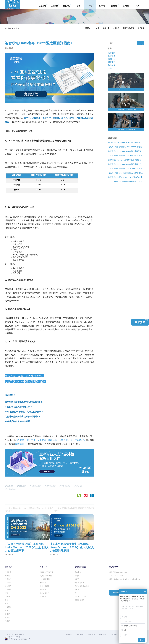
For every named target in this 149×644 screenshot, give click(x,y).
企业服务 (43, 590)
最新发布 (88, 28)
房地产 (77, 576)
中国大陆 (8, 583)
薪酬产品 (67, 5)
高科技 (77, 590)
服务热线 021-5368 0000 (118, 572)
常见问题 (141, 28)
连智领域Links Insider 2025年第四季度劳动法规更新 (126, 160)
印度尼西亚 (9, 607)
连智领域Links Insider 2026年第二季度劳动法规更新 (126, 142)
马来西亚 (8, 597)
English (138, 5)
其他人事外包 (45, 593)
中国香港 (8, 572)
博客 (91, 5)
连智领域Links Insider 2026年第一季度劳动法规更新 (126, 151)
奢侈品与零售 (79, 583)
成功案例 (78, 572)
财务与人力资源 (80, 597)
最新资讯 (112, 62)
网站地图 (103, 634)
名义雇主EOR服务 (46, 576)
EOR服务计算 (45, 579)
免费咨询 (116, 593)
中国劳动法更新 (128, 28)
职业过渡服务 (45, 586)
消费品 (77, 579)
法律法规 (116, 28)
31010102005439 (22, 639)
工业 (76, 593)
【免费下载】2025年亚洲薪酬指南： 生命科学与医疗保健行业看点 (126, 182)
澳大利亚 (8, 586)
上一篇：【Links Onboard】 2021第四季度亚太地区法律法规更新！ (29, 509)
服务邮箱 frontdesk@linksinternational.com (125, 579)
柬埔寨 (7, 621)
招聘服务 (112, 56)
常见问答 (43, 597)
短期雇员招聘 (79, 600)
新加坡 (7, 576)
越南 (6, 593)
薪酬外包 (112, 59)
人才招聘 (55, 5)
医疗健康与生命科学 (82, 586)
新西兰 (7, 617)
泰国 (6, 600)
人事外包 (43, 5)
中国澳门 (8, 579)
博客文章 (106, 28)
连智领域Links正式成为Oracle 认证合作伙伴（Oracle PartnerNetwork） (126, 177)
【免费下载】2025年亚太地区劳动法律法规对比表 (126, 173)
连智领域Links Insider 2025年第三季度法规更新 (126, 164)
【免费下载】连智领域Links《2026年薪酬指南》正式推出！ (126, 147)
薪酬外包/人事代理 (46, 572)
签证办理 (43, 583)
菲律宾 (7, 614)
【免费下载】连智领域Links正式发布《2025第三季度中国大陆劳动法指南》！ (126, 155)
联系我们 (115, 5)
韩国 (6, 610)
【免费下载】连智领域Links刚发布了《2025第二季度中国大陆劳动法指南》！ (126, 168)
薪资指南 (112, 53)
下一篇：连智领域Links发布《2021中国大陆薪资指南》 (74, 509)
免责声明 (114, 634)
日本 (6, 604)
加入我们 (126, 5)
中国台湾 (8, 590)
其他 (110, 68)
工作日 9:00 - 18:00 (116, 576)
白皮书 (97, 28)
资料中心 (102, 5)
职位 (78, 5)
